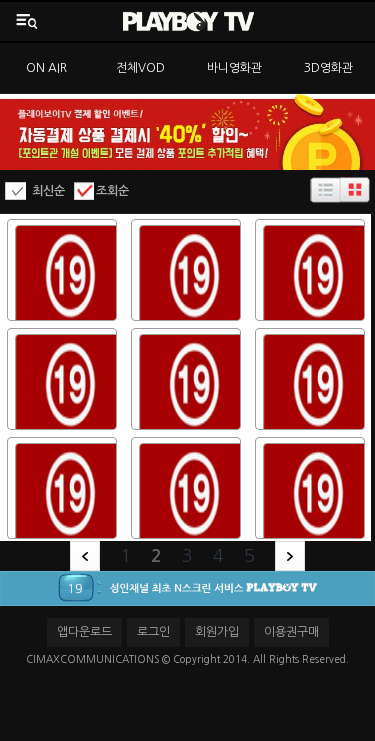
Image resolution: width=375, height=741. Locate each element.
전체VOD (140, 68)
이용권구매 (291, 632)
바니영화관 (234, 68)
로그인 (153, 632)
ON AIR (46, 68)
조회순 (112, 191)
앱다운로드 (84, 632)
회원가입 (217, 632)
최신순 (48, 191)
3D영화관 (328, 68)
